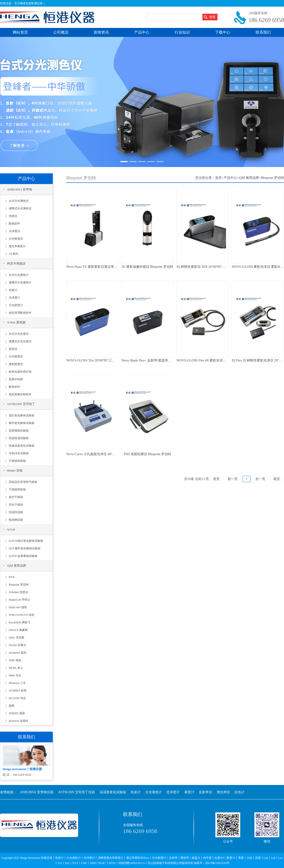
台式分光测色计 (19, 275)
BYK (12, 577)
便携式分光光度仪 (20, 341)
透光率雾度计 (17, 246)
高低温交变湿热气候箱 (23, 482)
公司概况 (61, 32)
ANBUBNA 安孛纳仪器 (37, 792)
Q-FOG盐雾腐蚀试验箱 (23, 556)
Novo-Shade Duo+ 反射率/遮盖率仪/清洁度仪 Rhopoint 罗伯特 (165, 360)
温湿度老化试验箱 (113, 792)
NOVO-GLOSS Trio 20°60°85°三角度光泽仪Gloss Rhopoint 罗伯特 (113, 360)
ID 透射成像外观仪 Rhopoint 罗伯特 (147, 267)
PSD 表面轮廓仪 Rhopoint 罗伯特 (147, 454)
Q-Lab (11, 529)
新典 (12, 706)
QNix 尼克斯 (17, 638)
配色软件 (14, 224)
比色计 (240, 792)
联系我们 (263, 32)
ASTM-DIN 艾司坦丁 (21, 404)
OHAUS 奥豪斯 (18, 630)
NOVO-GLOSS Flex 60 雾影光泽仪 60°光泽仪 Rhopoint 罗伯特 (221, 360)
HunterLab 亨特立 (20, 600)
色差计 (13, 290)
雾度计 (189, 792)
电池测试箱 (16, 520)
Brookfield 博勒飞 (20, 622)
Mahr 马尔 (15, 675)
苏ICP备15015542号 (217, 863)
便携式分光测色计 (20, 282)
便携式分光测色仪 (20, 208)
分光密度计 (16, 305)
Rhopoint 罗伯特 (19, 585)
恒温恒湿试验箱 (19, 438)
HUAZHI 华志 (17, 698)
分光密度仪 (16, 239)
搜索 (212, 17)
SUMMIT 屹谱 (18, 691)
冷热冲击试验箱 (19, 453)
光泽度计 (14, 298)
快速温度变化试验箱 (22, 446)
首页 (218, 178)
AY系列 (13, 254)
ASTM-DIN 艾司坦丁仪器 (76, 792)
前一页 (233, 479)
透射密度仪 (16, 364)
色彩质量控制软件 (20, 394)
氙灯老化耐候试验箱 (22, 415)
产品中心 (142, 32)
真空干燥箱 (16, 497)
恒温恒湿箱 (16, 512)
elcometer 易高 (18, 653)
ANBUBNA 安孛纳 (19, 189)
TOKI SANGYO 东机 (22, 615)
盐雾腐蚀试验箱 (19, 431)
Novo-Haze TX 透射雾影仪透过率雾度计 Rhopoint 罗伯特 (107, 267)
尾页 (277, 479)
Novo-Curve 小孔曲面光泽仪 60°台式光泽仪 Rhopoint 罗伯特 (110, 454)
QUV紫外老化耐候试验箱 (25, 548)
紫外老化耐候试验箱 (22, 423)
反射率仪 (205, 792)
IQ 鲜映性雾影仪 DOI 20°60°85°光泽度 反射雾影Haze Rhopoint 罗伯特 (227, 267)
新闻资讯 (101, 32)
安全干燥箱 (16, 505)
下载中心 (223, 32)
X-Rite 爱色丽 (16, 322)
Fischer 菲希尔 (18, 645)
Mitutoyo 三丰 (17, 683)
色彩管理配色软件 (20, 313)
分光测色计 (154, 792)
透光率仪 (223, 792)
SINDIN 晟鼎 (17, 713)
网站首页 (20, 32)
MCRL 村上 (16, 668)
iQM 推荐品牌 (17, 566)
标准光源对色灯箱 (20, 372)
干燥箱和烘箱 (17, 461)
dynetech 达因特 (18, 721)
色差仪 (13, 216)
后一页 (260, 479)
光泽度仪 (14, 231)
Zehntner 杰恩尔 (18, 592)
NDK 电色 (15, 660)
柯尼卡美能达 (16, 263)
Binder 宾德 (15, 470)
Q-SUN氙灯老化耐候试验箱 (26, 541)
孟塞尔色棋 (16, 379)
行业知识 (182, 32)
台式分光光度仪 (19, 334)
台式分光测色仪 (19, 201)
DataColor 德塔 (18, 607)
